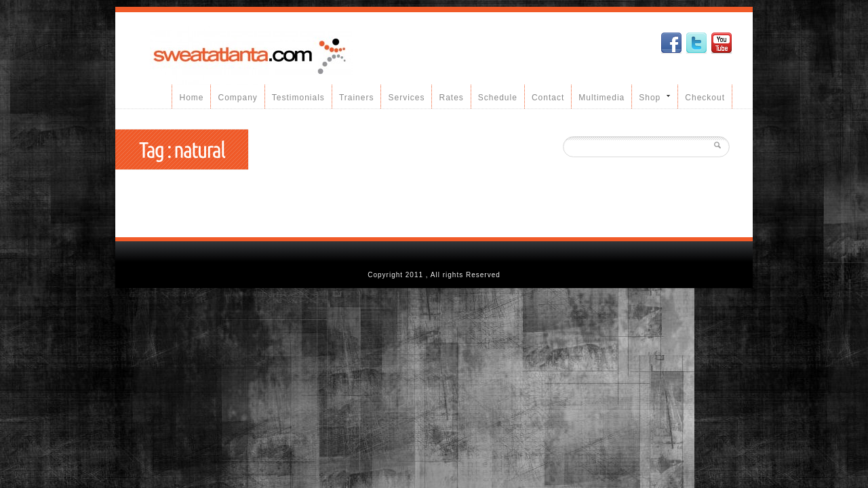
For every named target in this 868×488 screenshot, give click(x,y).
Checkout (705, 98)
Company (237, 98)
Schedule (498, 98)
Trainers (357, 98)
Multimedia (601, 98)
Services (406, 98)
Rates (451, 98)
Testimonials (298, 98)
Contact (548, 98)
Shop (651, 97)
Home (191, 98)
